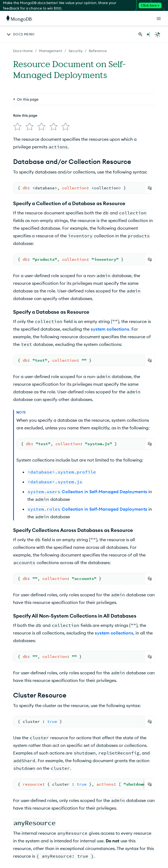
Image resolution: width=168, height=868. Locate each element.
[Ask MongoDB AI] (148, 34)
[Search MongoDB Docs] (140, 34)
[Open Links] (159, 19)
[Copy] (150, 188)
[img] (17, 127)
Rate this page (25, 115)
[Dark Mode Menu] (158, 34)
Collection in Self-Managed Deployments (87, 492)
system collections (110, 329)
